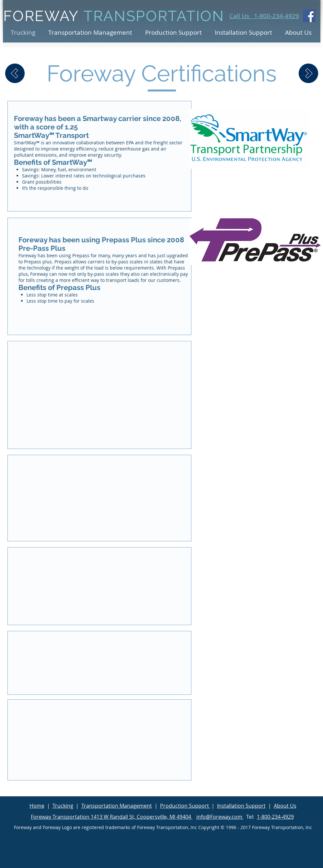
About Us (285, 806)
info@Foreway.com (220, 817)
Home (37, 806)
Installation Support (241, 806)
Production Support (185, 806)
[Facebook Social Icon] (309, 16)
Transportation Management (117, 806)
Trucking (63, 806)
